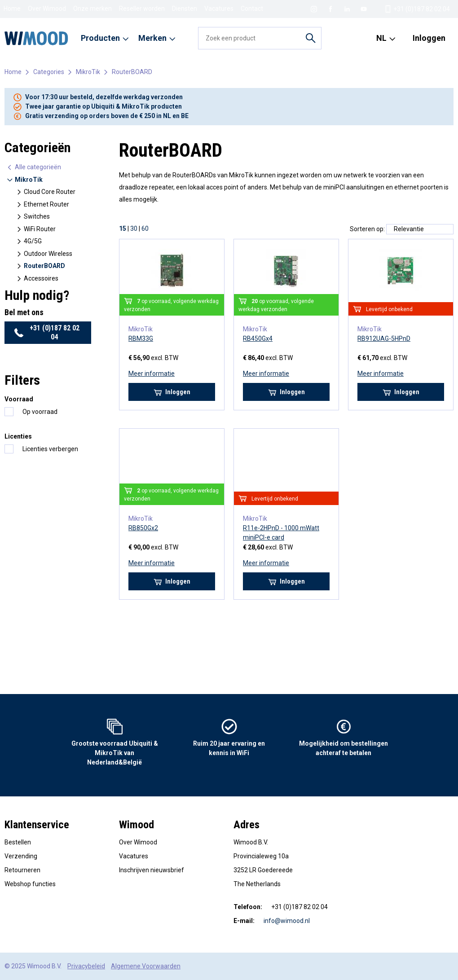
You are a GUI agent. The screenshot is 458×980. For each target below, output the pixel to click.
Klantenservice (37, 825)
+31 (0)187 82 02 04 (47, 332)
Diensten (185, 9)
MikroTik (88, 72)
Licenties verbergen (50, 449)
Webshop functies (30, 884)
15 (123, 229)
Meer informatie (152, 374)
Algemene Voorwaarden (146, 966)
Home (12, 9)
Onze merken (92, 9)
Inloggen (429, 38)
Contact (252, 9)
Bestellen (18, 842)
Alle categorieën (34, 167)
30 (134, 229)
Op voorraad (40, 412)
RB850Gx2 (143, 528)
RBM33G (141, 338)
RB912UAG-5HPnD (384, 338)
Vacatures (219, 9)
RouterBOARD (132, 72)
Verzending (21, 856)
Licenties (18, 436)
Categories (49, 72)
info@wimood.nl (287, 921)
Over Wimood (47, 9)
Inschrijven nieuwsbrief (152, 870)
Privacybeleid (86, 966)
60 (145, 229)
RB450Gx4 (258, 338)
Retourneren (22, 870)
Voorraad (19, 399)
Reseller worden (142, 9)
